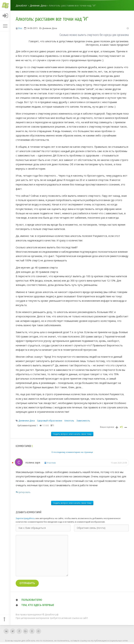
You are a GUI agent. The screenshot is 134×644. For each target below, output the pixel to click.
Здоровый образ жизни (50, 421)
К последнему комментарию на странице (72, 452)
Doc (20, 28)
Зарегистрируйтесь (25, 518)
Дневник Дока (50, 28)
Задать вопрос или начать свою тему (72, 434)
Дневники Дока (27, 421)
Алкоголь (69, 421)
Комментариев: (28, 425)
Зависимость (83, 421)
